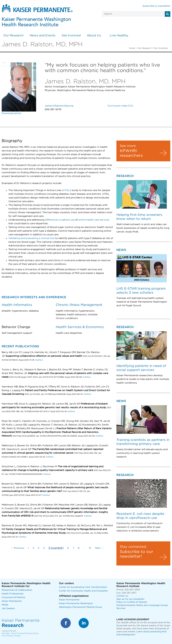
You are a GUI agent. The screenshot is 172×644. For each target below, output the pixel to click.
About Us (94, 36)
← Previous (17, 548)
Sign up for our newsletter (130, 599)
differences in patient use (60, 220)
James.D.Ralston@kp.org (59, 106)
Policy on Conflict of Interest (132, 602)
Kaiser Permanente (69, 600)
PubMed (39, 360)
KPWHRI (12, 631)
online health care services (94, 220)
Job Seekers (8, 609)
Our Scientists (161, 48)
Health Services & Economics (80, 327)
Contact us (122, 596)
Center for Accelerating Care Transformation (83, 587)
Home (132, 48)
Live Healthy (119, 36)
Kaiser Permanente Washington (76, 603)
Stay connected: (133, 547)
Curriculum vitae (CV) (120, 106)
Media (5, 605)
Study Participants (12, 601)
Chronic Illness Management (79, 305)
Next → (99, 548)
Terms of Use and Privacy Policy (25, 633)
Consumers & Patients (13, 597)
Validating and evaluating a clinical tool (31, 238)
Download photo (12, 113)
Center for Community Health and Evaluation (83, 591)
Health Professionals (13, 594)
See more (128, 146)
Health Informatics (17, 305)
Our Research (13, 36)
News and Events (43, 36)
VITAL (66, 190)
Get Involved (71, 36)
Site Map (6, 633)
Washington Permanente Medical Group (80, 607)
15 (90, 548)
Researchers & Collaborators (17, 590)
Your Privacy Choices (11, 636)
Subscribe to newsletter (156, 6)
